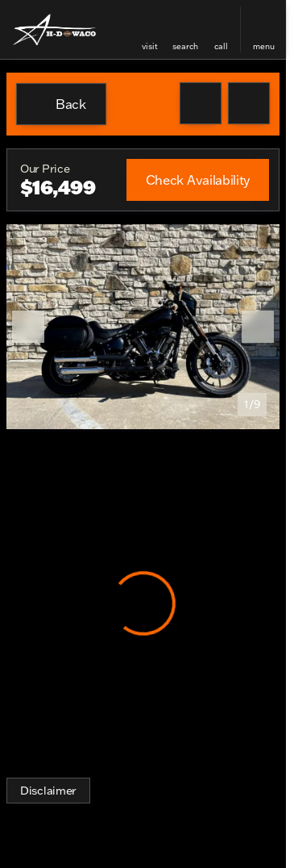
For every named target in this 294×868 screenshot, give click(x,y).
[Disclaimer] (48, 791)
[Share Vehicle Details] (249, 103)
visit (150, 46)
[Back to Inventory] (61, 104)
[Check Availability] (198, 180)
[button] (150, 29)
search (185, 46)
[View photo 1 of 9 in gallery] (143, 327)
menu (264, 46)
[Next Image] (258, 327)
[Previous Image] (28, 327)
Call (221, 46)
